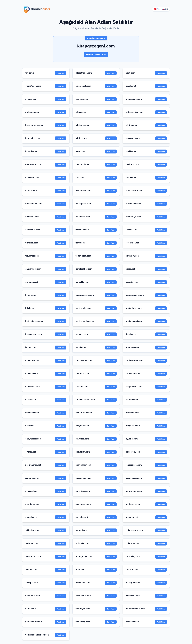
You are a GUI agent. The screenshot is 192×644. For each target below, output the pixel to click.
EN (165, 9)
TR (157, 9)
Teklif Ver (61, 73)
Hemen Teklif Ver (96, 54)
